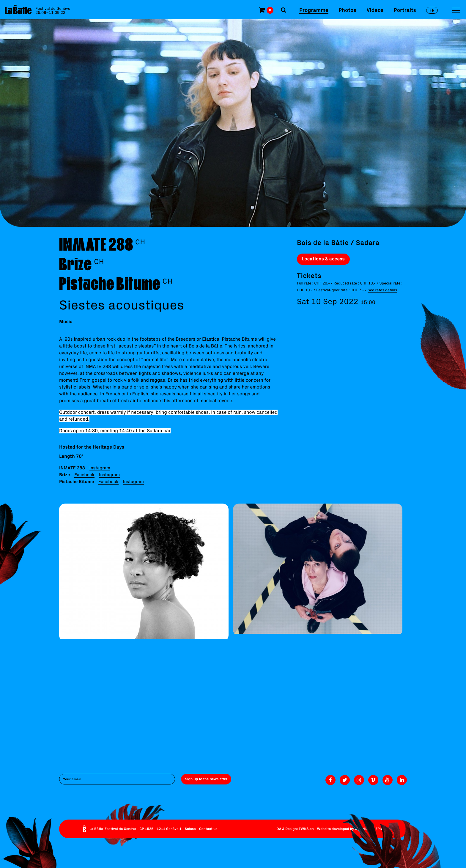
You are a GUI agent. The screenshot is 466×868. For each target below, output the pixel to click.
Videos (375, 10)
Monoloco (363, 829)
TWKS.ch (306, 829)
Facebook (84, 475)
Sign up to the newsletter (206, 779)
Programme (314, 10)
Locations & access (323, 259)
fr (432, 10)
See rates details (382, 290)
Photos (347, 10)
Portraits (405, 10)
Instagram (100, 468)
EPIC (379, 829)
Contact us (208, 829)
